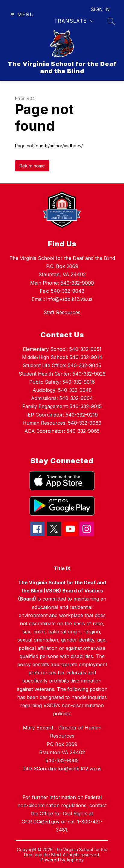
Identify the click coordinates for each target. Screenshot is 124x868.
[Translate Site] (74, 21)
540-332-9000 (77, 283)
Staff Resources (62, 312)
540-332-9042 (68, 291)
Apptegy (75, 860)
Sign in (100, 9)
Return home (32, 166)
